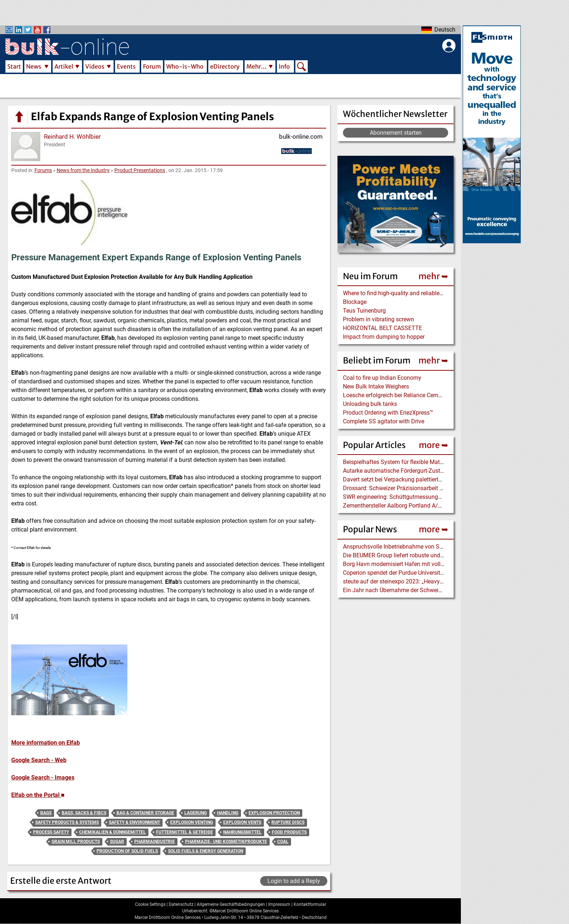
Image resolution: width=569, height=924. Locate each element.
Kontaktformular (310, 904)
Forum (152, 66)
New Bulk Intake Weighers (376, 386)
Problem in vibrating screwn (378, 319)
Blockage (355, 302)
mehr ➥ (433, 276)
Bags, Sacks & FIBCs (84, 813)
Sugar (117, 842)
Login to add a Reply (294, 881)
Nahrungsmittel (242, 832)
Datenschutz (181, 904)
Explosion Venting (192, 822)
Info (284, 66)
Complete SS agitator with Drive (384, 421)
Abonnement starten (396, 133)
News (34, 66)
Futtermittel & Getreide (185, 832)
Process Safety (51, 832)
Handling (228, 813)
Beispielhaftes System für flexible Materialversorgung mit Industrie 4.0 (433, 462)
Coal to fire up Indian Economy (382, 378)
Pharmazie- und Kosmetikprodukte (226, 842)
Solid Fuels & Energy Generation (206, 851)
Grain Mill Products (76, 842)
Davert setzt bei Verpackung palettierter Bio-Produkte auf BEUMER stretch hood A (446, 479)
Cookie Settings (150, 904)
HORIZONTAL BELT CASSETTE (382, 328)
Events (126, 66)
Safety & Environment (134, 822)
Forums (43, 170)
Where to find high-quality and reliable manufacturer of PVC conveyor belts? (440, 293)
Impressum (279, 904)
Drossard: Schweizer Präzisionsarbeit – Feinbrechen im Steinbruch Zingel (437, 488)
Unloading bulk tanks (370, 404)
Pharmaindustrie (155, 842)
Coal (283, 842)
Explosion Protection (274, 813)
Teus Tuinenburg (364, 311)
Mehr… (257, 66)
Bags (46, 813)
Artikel (64, 66)
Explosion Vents (242, 822)
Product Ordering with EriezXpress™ (388, 413)
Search (302, 67)
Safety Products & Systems (67, 822)
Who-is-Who (185, 66)
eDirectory (225, 66)
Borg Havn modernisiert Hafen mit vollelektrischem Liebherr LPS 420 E (433, 564)
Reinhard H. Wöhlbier (72, 137)
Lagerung (196, 813)
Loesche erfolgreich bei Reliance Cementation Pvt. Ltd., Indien (421, 395)
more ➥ (433, 445)
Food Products (289, 832)
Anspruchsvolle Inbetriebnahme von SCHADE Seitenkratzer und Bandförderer (441, 547)
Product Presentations (140, 170)
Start (14, 66)
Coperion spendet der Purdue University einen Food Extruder (419, 573)
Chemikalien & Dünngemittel (112, 832)
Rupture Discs (288, 822)
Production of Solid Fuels (127, 851)
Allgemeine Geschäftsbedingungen (231, 904)
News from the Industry (83, 170)
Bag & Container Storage (145, 813)
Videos (95, 66)
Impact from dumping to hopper (384, 337)
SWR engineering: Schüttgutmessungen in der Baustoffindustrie (424, 497)
